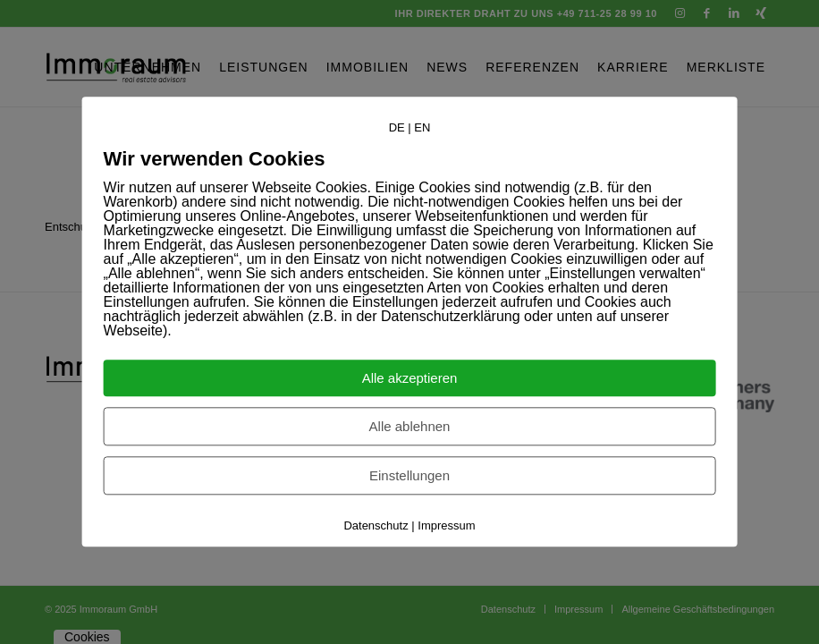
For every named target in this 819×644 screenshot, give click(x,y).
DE (397, 127)
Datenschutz (376, 526)
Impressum (446, 526)
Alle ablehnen (410, 427)
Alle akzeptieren (410, 379)
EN (422, 127)
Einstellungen (409, 476)
